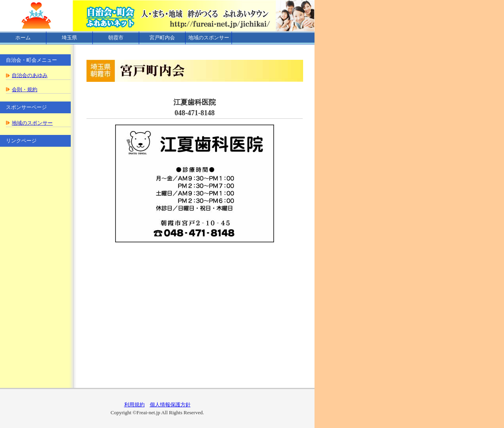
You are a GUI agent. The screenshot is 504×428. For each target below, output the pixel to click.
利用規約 (134, 405)
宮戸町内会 (162, 38)
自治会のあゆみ (30, 75)
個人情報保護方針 (170, 405)
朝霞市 (116, 38)
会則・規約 (25, 89)
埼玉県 (69, 38)
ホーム (23, 38)
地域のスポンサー (209, 38)
